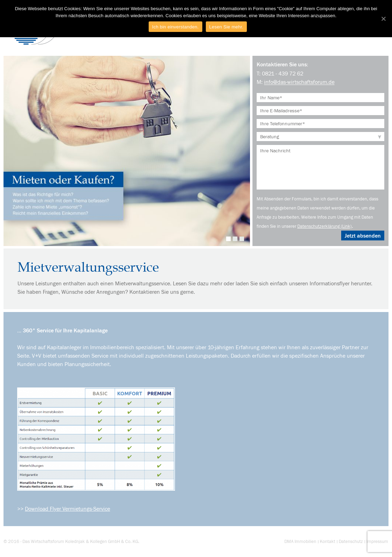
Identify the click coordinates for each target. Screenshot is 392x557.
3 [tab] (242, 239)
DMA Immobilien (300, 541)
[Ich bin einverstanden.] (383, 19)
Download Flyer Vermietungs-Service (67, 509)
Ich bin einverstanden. (175, 27)
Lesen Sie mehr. (227, 27)
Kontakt (327, 541)
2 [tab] (235, 239)
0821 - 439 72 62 (283, 73)
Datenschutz (351, 541)
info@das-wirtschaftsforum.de (299, 82)
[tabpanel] (127, 151)
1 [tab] (228, 239)
